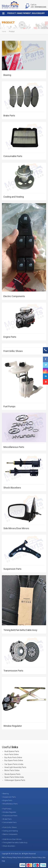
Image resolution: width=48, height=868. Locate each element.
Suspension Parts (12, 569)
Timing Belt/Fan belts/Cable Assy (20, 630)
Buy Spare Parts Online (14, 760)
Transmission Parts (13, 671)
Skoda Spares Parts (12, 774)
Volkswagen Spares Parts (15, 780)
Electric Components (14, 296)
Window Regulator (13, 726)
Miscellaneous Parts (14, 447)
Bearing (7, 75)
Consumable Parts (13, 156)
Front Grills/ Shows (13, 351)
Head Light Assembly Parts (15, 767)
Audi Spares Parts (12, 751)
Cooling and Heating (14, 197)
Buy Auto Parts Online (13, 757)
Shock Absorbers (12, 488)
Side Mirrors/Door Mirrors (16, 528)
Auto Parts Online (12, 754)
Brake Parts (9, 116)
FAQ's (4, 858)
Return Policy (37, 858)
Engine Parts (10, 337)
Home (4, 31)
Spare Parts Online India (14, 777)
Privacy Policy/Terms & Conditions (19, 858)
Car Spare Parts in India (14, 764)
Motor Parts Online (12, 770)
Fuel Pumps (9, 406)
